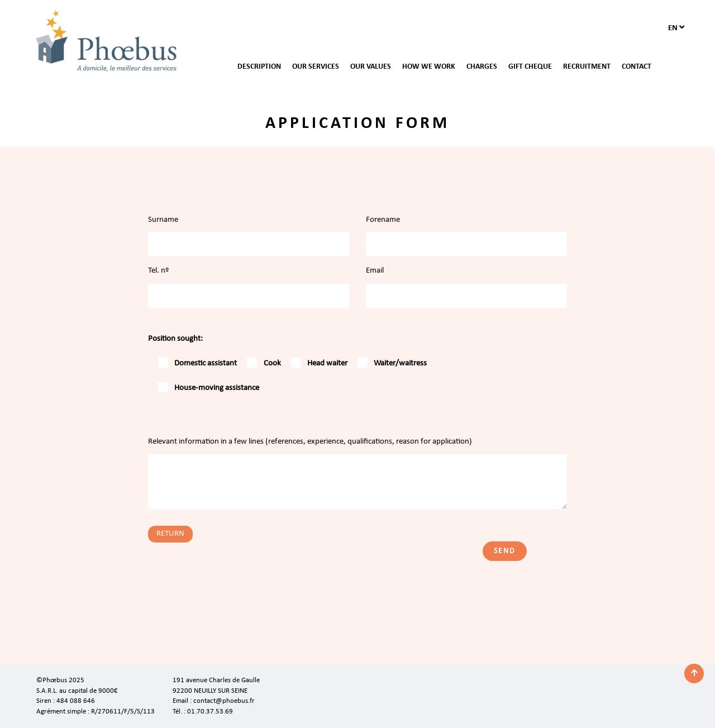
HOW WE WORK (429, 67)
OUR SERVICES (316, 67)
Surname (163, 220)
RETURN (170, 534)
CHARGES (482, 67)
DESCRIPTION (259, 67)
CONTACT (637, 67)
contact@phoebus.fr (224, 701)
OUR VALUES (371, 67)
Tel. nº (158, 271)
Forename (383, 220)
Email (375, 271)
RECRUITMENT (587, 67)
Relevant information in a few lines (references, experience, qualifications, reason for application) (310, 442)
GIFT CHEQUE (530, 67)
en (676, 28)
